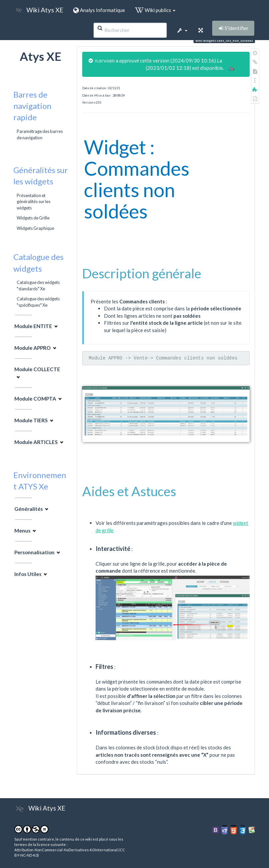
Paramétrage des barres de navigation (40, 134)
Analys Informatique (99, 10)
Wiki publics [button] (155, 10)
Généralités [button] (29, 509)
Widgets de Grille (33, 218)
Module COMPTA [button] (35, 399)
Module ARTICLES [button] (36, 442)
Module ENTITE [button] (33, 326)
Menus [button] (22, 531)
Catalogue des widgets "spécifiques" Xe (38, 302)
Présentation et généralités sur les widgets (34, 202)
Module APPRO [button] (33, 348)
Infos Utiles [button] (28, 574)
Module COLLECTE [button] (37, 369)
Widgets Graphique (35, 228)
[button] (182, 30)
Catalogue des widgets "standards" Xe (38, 285)
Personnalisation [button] (34, 552)
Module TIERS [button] (31, 420)
